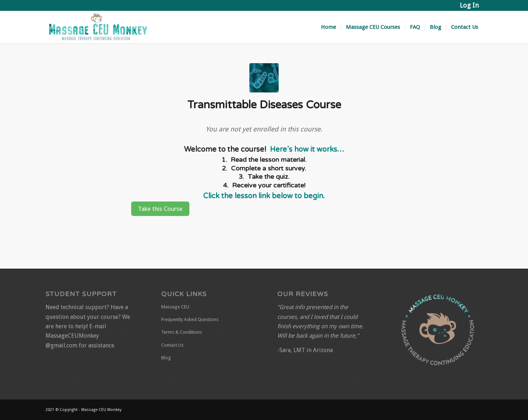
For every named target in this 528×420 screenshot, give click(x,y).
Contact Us (172, 345)
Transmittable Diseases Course (264, 105)
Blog (166, 358)
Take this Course (160, 209)
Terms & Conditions (182, 332)
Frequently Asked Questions (190, 319)
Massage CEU (175, 307)
